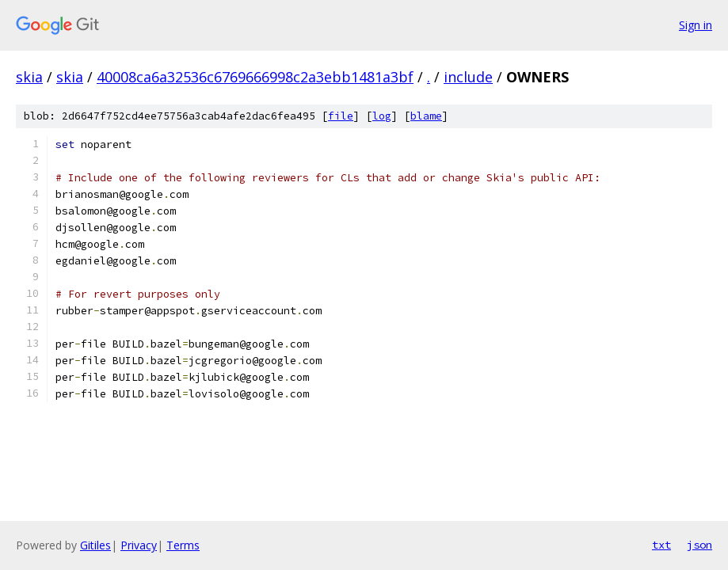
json (699, 545)
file (341, 116)
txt (661, 545)
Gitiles (95, 545)
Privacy (139, 545)
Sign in (696, 25)
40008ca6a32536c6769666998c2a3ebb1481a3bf (255, 77)
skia (29, 77)
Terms (183, 545)
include (468, 77)
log (382, 116)
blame (426, 116)
